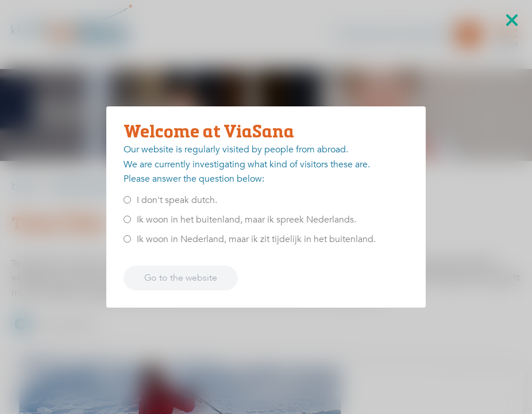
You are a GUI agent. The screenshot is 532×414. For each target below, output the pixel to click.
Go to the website (181, 278)
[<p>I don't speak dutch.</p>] (127, 200)
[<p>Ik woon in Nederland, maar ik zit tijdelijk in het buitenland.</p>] (127, 239)
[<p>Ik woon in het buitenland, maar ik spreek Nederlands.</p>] (127, 219)
